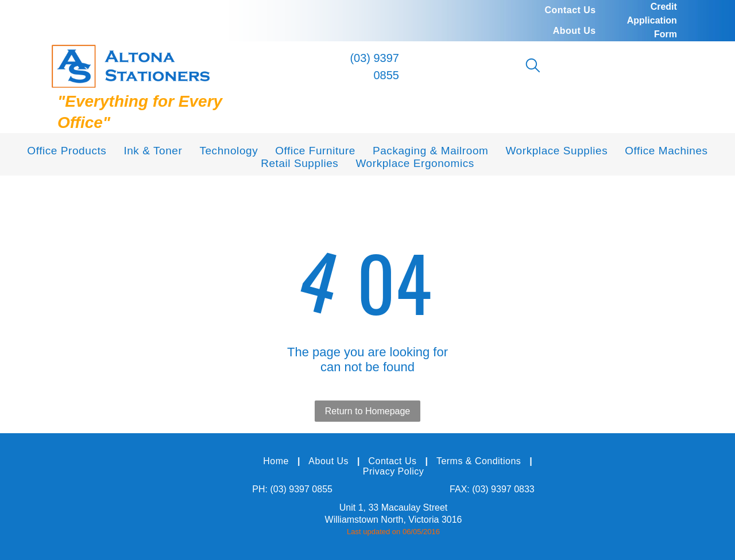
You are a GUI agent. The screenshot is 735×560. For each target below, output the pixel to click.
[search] (533, 66)
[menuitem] (570, 10)
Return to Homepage (368, 411)
